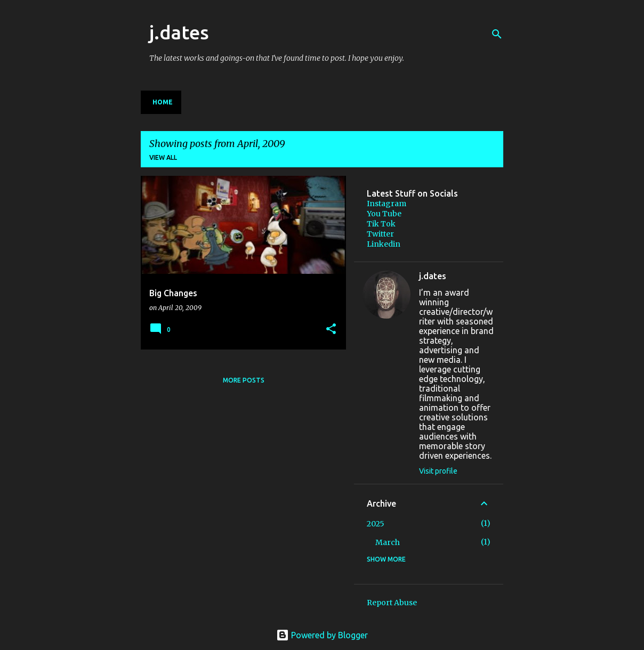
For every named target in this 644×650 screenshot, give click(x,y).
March (388, 542)
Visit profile (438, 471)
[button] (331, 330)
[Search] (497, 34)
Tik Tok (381, 224)
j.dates (179, 32)
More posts (244, 380)
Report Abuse (392, 603)
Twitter (380, 234)
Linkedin (384, 244)
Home (163, 102)
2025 (376, 524)
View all (163, 157)
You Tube (384, 214)
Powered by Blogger (322, 635)
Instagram (387, 204)
